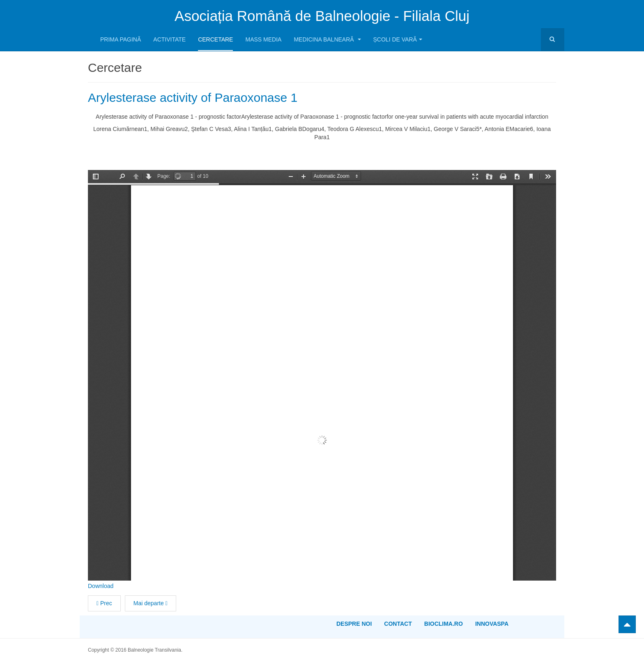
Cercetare (215, 39)
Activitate (169, 39)
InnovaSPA (492, 624)
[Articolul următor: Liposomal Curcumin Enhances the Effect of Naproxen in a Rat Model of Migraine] (151, 603)
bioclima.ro (444, 624)
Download (101, 586)
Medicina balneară (327, 39)
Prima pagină (121, 39)
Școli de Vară (398, 39)
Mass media (263, 39)
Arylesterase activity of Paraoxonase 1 (193, 98)
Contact (398, 624)
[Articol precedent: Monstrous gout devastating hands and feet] (104, 603)
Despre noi (354, 624)
